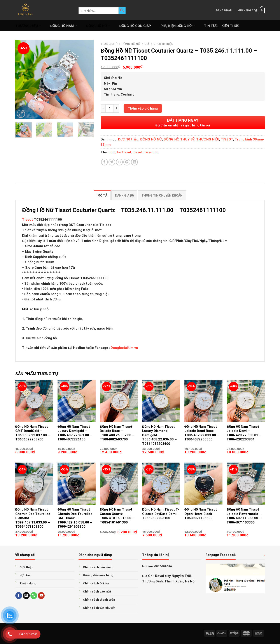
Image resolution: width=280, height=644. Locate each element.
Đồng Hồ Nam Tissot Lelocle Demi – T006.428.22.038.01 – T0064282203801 (244, 433)
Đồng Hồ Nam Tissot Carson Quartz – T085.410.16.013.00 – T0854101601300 (117, 516)
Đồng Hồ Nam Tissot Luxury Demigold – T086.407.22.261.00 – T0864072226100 (75, 433)
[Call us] (34, 596)
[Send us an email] (26, 596)
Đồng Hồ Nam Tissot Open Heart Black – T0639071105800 (201, 514)
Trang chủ (109, 44)
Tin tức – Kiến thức (222, 26)
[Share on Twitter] (112, 162)
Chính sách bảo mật (97, 591)
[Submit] (122, 11)
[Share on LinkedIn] (134, 162)
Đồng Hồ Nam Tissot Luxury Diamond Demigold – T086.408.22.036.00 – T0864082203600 (159, 435)
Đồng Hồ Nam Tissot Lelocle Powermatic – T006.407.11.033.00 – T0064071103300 (244, 516)
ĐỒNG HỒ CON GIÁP (135, 26)
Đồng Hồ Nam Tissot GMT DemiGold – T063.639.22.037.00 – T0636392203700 (33, 433)
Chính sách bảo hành (98, 567)
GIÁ (147, 44)
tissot (138, 152)
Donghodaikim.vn (124, 348)
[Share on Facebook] (104, 162)
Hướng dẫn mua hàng (98, 575)
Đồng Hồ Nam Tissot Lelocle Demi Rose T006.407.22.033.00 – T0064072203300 (202, 433)
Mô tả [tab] (102, 195)
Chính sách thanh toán (99, 600)
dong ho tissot (120, 152)
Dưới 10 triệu (163, 44)
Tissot (28, 220)
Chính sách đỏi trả (96, 583)
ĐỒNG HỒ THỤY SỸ (179, 139)
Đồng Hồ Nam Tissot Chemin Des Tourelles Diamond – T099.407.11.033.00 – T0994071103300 (33, 518)
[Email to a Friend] (119, 162)
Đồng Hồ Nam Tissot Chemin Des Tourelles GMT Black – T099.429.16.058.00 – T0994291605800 (75, 518)
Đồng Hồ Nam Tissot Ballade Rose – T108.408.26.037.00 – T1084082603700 (117, 433)
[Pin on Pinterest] (127, 162)
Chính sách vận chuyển (99, 608)
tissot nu (151, 152)
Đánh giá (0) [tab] (124, 195)
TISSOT (227, 139)
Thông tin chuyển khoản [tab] (162, 195)
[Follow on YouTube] (41, 596)
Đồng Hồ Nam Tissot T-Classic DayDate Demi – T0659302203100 (161, 514)
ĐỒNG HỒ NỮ (98, 26)
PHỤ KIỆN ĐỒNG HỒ (178, 26)
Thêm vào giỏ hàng (143, 108)
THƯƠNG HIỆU (28, 26)
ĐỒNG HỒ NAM (63, 26)
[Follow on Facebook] (19, 596)
